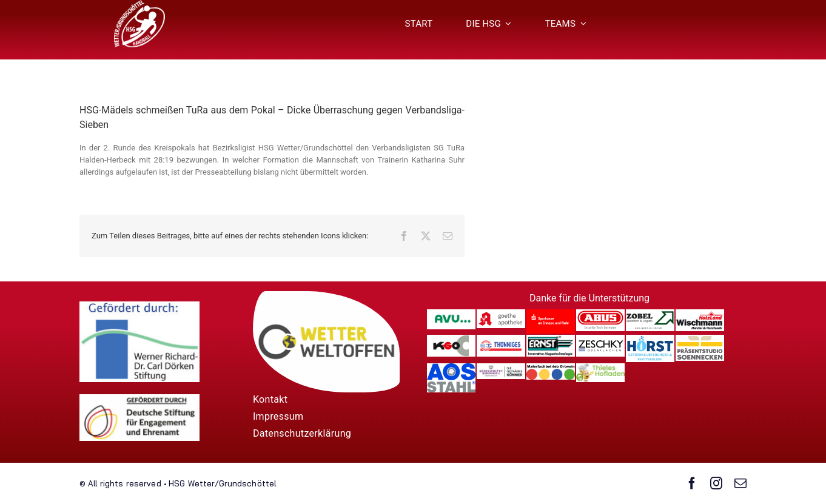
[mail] (740, 483)
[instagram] (716, 483)
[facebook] (692, 483)
